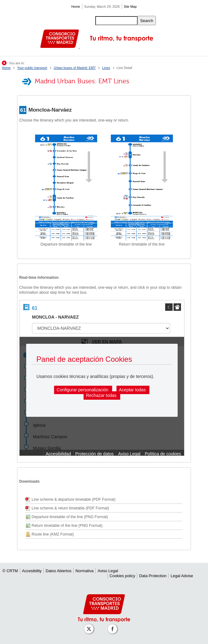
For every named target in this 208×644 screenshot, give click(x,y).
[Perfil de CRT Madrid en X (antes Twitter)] (90, 626)
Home (76, 7)
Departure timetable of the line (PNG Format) (70, 517)
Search (147, 21)
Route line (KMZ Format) (53, 534)
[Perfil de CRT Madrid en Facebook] (114, 626)
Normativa (84, 571)
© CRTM (10, 571)
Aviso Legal (108, 571)
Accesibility (32, 571)
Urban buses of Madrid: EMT (75, 68)
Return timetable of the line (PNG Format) (67, 526)
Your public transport (32, 68)
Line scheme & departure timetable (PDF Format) (74, 499)
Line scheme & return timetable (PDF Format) (70, 508)
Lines (106, 68)
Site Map (130, 7)
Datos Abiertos (59, 571)
